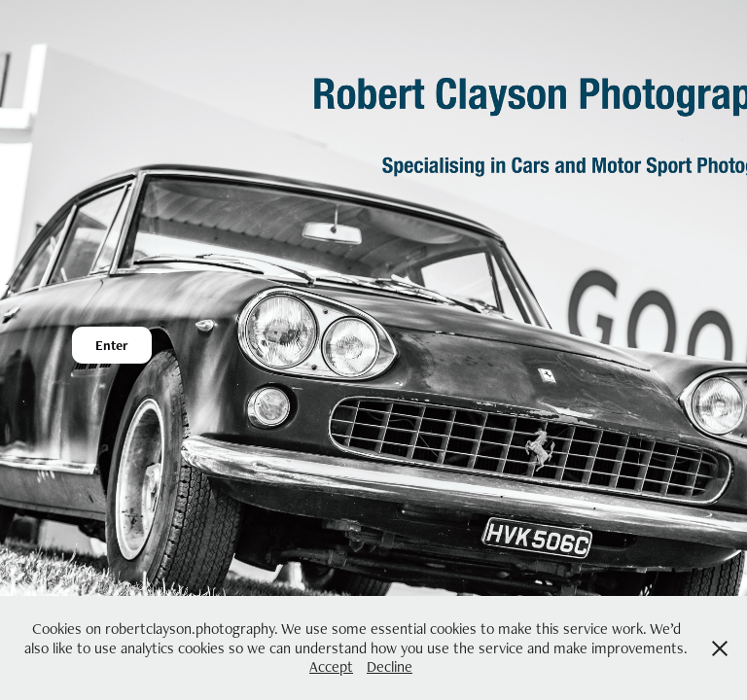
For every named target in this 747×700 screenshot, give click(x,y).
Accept (331, 666)
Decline (390, 666)
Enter (112, 345)
